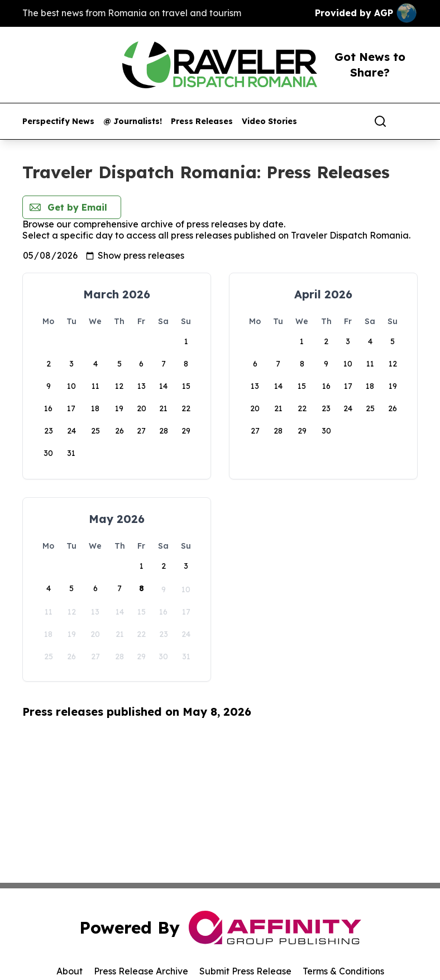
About (70, 971)
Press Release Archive (141, 971)
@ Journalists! (133, 122)
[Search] (380, 121)
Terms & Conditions (343, 971)
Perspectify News (58, 122)
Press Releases (202, 122)
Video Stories (269, 122)
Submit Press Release (245, 971)
